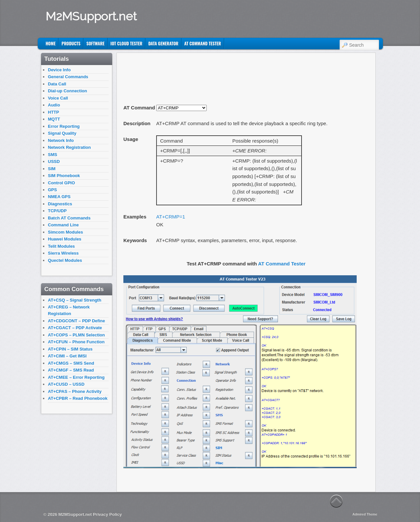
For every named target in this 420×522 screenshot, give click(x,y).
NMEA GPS (59, 197)
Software (95, 43)
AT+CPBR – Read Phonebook (78, 398)
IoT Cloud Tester (126, 43)
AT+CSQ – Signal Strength (75, 300)
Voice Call (58, 98)
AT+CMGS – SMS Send (71, 363)
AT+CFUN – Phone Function (76, 342)
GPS (52, 190)
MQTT (54, 119)
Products (71, 43)
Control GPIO (61, 183)
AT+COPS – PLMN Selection (76, 335)
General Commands (68, 77)
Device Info (59, 70)
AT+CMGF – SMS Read (71, 370)
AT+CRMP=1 (171, 217)
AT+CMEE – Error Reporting (76, 377)
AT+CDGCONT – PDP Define (76, 321)
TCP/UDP (57, 211)
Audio (54, 105)
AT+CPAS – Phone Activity (75, 391)
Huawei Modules (65, 239)
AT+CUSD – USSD (66, 384)
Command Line (63, 225)
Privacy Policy (107, 514)
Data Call (57, 84)
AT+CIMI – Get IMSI (67, 356)
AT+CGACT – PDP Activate (75, 328)
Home (51, 43)
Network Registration (69, 147)
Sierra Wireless (63, 253)
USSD (54, 161)
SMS (52, 155)
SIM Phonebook (64, 176)
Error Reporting (64, 126)
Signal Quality (62, 133)
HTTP (53, 112)
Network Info (61, 140)
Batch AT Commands (69, 218)
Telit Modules (61, 246)
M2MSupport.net (91, 16)
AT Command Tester (203, 43)
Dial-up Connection (67, 91)
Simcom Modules (65, 232)
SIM (52, 169)
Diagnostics (60, 204)
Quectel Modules (65, 260)
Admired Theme (365, 514)
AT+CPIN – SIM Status (70, 349)
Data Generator (163, 43)
